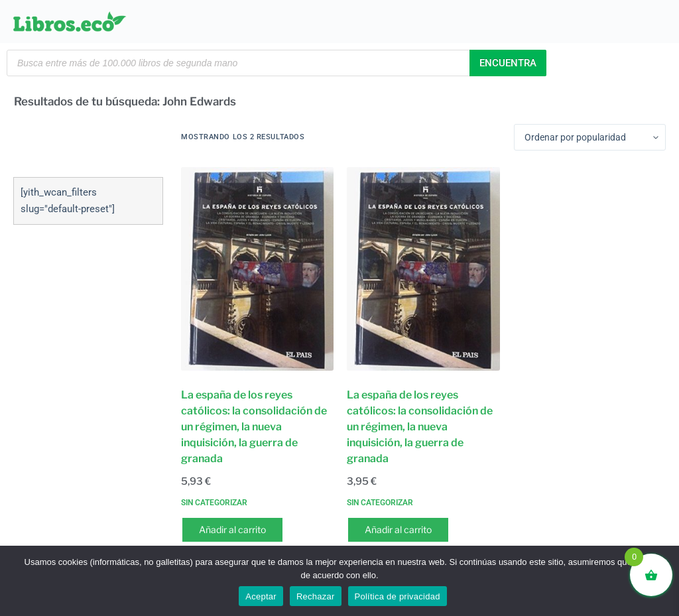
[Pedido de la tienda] (590, 137)
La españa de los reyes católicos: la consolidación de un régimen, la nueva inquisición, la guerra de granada (254, 427)
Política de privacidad (398, 596)
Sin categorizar (214, 503)
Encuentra (508, 63)
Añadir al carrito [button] (232, 529)
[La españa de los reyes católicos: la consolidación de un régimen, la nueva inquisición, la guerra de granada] (257, 269)
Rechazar (316, 596)
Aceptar (261, 596)
